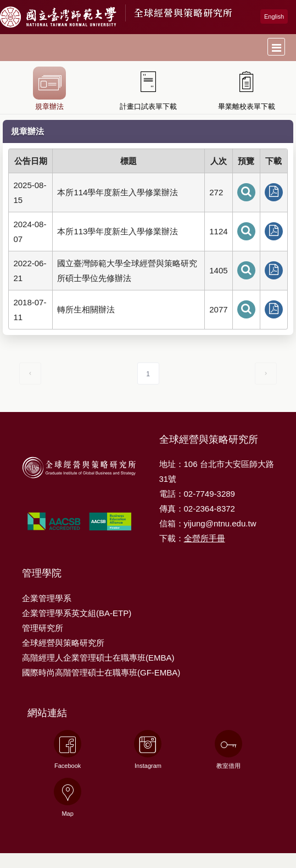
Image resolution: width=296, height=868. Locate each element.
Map (68, 797)
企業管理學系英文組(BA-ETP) (77, 613)
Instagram (148, 749)
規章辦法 (49, 89)
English (274, 17)
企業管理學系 (47, 598)
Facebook (68, 749)
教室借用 (228, 749)
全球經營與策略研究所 (183, 12)
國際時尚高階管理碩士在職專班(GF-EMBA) (101, 672)
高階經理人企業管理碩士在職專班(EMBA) (98, 658)
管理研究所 (43, 628)
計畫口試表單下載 (148, 89)
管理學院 (42, 573)
